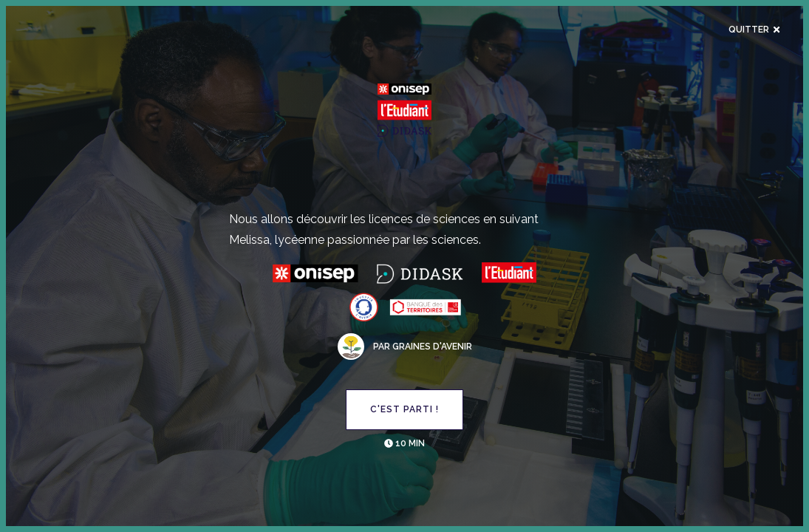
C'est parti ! (404, 409)
